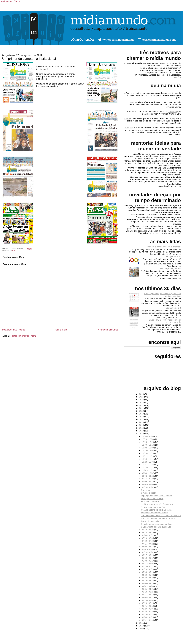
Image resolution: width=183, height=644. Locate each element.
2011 (142, 623)
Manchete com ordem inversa (155, 513)
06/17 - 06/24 (148, 555)
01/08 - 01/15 (148, 617)
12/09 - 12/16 (148, 445)
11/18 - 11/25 (148, 453)
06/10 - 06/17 (148, 558)
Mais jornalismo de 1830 (152, 499)
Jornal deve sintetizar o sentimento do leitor (161, 516)
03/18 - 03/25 (148, 592)
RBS (14, 251)
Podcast (134, 102)
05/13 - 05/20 (148, 569)
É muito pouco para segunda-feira (157, 524)
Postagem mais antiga (108, 330)
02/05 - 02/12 (148, 606)
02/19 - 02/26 (148, 603)
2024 (142, 400)
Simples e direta (148, 493)
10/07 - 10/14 (148, 470)
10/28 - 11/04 (148, 462)
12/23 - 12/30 (148, 439)
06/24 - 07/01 (148, 552)
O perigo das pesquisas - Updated (157, 496)
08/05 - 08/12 (148, 535)
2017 (142, 419)
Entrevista (129, 128)
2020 (142, 411)
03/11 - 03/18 (148, 595)
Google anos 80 (174, 256)
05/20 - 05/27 (148, 566)
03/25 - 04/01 (148, 589)
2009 (142, 629)
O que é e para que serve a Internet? (164, 247)
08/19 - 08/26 (148, 530)
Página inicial (61, 330)
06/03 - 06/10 (148, 561)
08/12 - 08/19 (148, 532)
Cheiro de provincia (150, 521)
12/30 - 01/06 (148, 436)
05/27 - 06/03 (148, 563)
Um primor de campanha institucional (29, 59)
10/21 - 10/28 (148, 465)
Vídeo (127, 118)
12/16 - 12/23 (148, 442)
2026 (142, 394)
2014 (142, 428)
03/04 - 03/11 (148, 597)
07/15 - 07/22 (148, 544)
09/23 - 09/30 (148, 476)
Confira (178, 77)
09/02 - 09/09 (148, 484)
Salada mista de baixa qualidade (156, 527)
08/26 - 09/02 (148, 487)
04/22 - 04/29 (148, 578)
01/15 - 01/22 (148, 614)
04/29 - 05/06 (148, 575)
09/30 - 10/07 (148, 473)
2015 (142, 425)
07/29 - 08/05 (148, 538)
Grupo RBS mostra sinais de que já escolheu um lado (165, 321)
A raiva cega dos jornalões (153, 507)
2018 (142, 417)
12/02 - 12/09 (148, 448)
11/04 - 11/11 (148, 459)
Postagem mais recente (14, 330)
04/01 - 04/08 (148, 586)
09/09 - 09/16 (148, 482)
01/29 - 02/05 (148, 609)
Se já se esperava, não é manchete (157, 504)
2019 (142, 414)
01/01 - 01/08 (148, 620)
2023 (142, 402)
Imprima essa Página (10, 1)
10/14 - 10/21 (148, 467)
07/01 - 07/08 (148, 549)
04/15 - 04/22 (148, 580)
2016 (142, 422)
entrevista (172, 112)
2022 (142, 405)
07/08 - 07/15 (148, 547)
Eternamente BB (173, 308)
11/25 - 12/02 (148, 450)
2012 (142, 434)
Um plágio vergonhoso (171, 268)
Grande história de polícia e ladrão (157, 510)
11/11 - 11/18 (148, 456)
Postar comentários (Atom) (23, 336)
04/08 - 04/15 (148, 583)
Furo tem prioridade (150, 501)
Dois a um (146, 490)
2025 (142, 397)
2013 (142, 431)
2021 (142, 408)
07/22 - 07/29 (148, 541)
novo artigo (151, 95)
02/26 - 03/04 (148, 600)
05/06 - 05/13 (148, 572)
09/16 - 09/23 (148, 479)
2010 (142, 626)
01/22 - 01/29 (148, 612)
